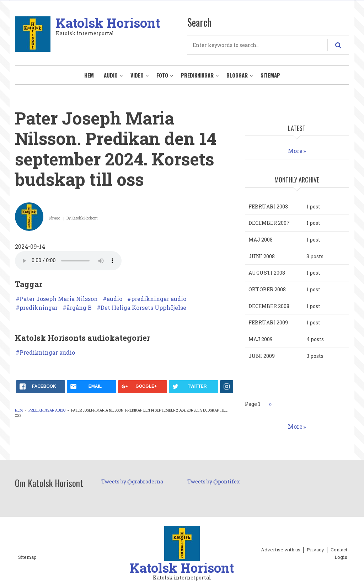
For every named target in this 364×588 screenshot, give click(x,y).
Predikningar (197, 75)
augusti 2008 (267, 273)
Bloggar (237, 75)
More (295, 151)
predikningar (39, 308)
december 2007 (269, 223)
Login (341, 557)
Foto (162, 75)
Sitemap (270, 75)
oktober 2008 (267, 289)
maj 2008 (261, 240)
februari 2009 (268, 322)
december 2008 (269, 306)
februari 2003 (268, 206)
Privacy (315, 550)
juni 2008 (262, 256)
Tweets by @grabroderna (132, 481)
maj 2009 (261, 339)
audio (114, 299)
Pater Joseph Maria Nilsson (59, 299)
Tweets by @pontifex (214, 481)
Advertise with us (281, 550)
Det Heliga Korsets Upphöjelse (143, 308)
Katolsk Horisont (108, 23)
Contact (339, 550)
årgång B (79, 308)
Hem (89, 75)
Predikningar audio (47, 353)
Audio (111, 75)
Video (137, 75)
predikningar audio (159, 299)
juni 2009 (262, 356)
